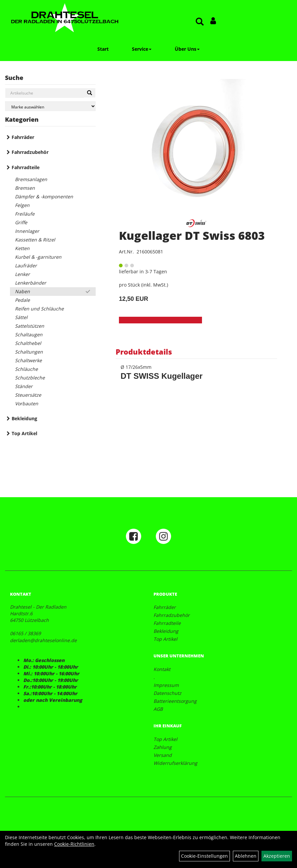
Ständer (24, 386)
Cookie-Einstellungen (204, 856)
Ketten (22, 248)
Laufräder (26, 266)
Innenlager (27, 231)
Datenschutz (167, 693)
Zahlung (163, 747)
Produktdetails (144, 352)
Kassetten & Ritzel (35, 240)
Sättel (21, 317)
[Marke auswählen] (50, 106)
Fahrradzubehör (30, 152)
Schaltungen (29, 352)
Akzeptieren (277, 856)
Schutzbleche (30, 378)
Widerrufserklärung (175, 763)
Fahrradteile (26, 167)
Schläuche (26, 369)
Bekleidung (24, 418)
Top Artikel (24, 433)
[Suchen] (90, 93)
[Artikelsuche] (200, 22)
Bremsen (25, 188)
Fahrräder (23, 137)
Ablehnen (246, 856)
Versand (163, 755)
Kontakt (162, 669)
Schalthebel (28, 343)
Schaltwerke (28, 360)
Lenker (22, 274)
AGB (158, 709)
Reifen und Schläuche (39, 309)
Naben (22, 291)
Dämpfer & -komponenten (44, 197)
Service (142, 49)
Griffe (21, 222)
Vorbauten (27, 403)
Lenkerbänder (31, 283)
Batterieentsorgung (175, 701)
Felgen (22, 205)
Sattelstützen (30, 326)
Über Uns (187, 49)
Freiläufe (25, 214)
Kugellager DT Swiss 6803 (192, 235)
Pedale (22, 300)
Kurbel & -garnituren (38, 257)
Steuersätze (28, 395)
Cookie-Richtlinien (74, 844)
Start (103, 49)
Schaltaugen (29, 334)
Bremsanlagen (31, 179)
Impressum (166, 685)
